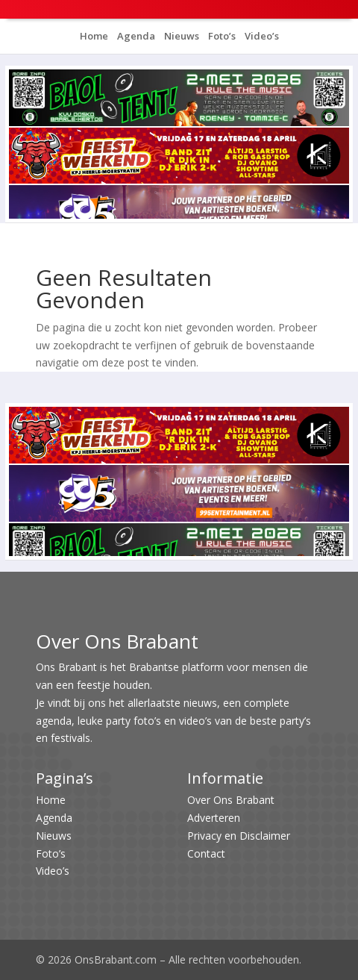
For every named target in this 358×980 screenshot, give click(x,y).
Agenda (135, 36)
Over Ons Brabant (231, 800)
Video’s (261, 36)
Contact (206, 853)
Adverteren (214, 818)
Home (94, 36)
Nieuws (180, 36)
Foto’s (221, 36)
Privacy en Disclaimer (239, 836)
